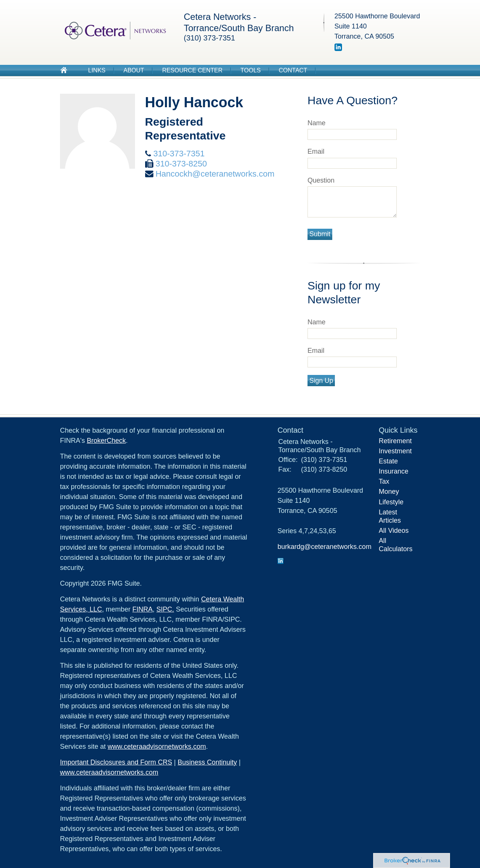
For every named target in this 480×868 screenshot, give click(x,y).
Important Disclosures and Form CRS (116, 762)
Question (321, 180)
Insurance (394, 471)
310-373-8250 (181, 164)
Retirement (395, 441)
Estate (388, 461)
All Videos (394, 531)
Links (97, 70)
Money (389, 492)
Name (316, 123)
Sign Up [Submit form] (321, 381)
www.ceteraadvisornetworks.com (157, 747)
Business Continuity (207, 762)
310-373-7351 (179, 154)
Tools (250, 70)
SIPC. (165, 609)
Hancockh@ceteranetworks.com (215, 174)
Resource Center (192, 70)
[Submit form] (320, 234)
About (134, 70)
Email (316, 151)
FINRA (142, 609)
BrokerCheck (106, 441)
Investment (395, 451)
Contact (293, 70)
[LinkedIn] (338, 49)
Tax (384, 481)
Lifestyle (391, 502)
